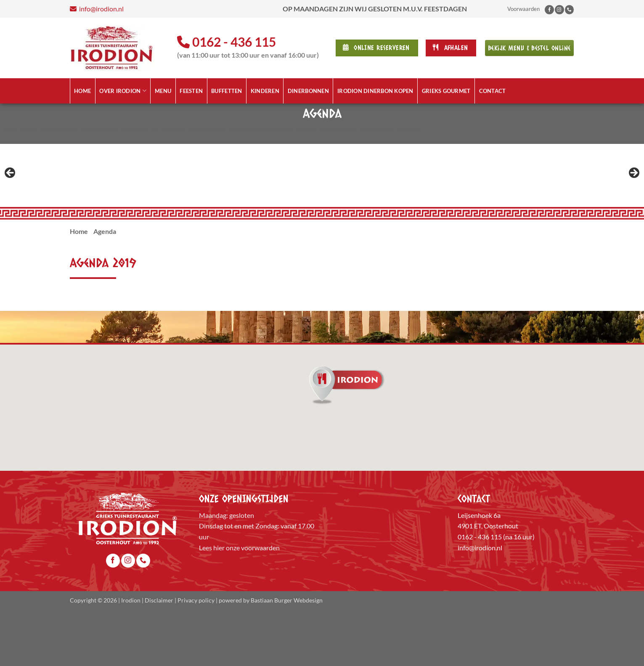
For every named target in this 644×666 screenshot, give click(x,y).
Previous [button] (11, 201)
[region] (322, 203)
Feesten (191, 91)
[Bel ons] (570, 10)
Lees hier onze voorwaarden (239, 602)
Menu (163, 91)
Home (82, 91)
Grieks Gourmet (446, 91)
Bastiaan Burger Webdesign (287, 655)
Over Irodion (123, 91)
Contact (493, 91)
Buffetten (227, 91)
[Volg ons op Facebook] (549, 10)
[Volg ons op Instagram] (559, 10)
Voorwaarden (523, 9)
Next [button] (633, 201)
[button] (322, 437)
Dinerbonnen (308, 91)
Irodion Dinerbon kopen (375, 91)
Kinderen (265, 91)
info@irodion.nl (181, 9)
